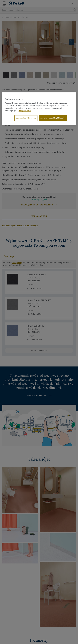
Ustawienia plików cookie (26, 118)
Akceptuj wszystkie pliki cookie (53, 118)
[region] (39, 109)
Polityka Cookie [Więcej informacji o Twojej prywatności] (25, 111)
